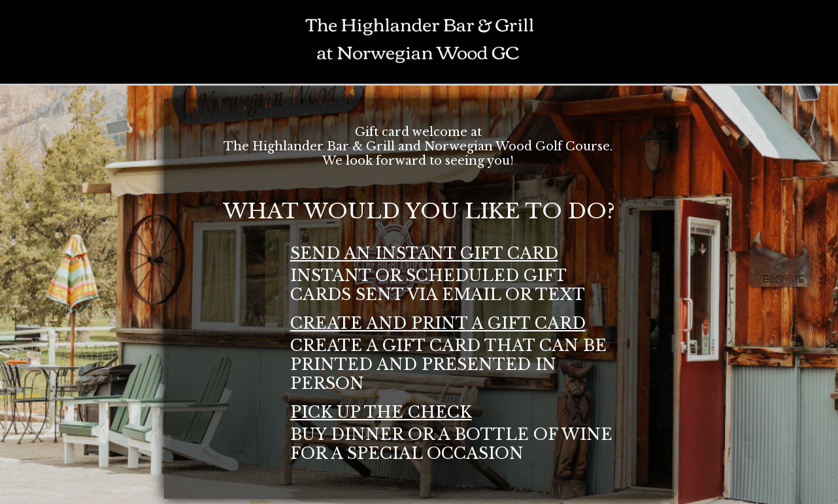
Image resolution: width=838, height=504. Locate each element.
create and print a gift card (438, 323)
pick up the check (381, 412)
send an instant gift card (424, 253)
